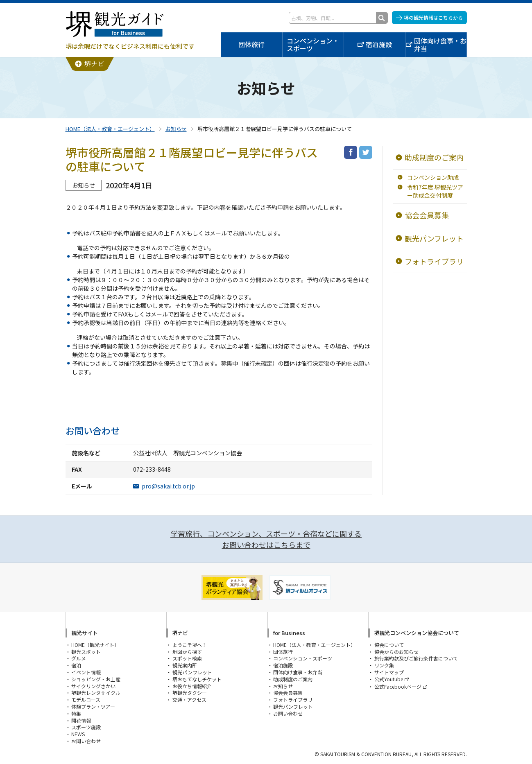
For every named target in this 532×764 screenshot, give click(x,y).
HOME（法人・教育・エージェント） (110, 129)
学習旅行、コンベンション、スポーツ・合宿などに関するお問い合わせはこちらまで (266, 539)
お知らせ (176, 129)
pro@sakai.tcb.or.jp (168, 486)
